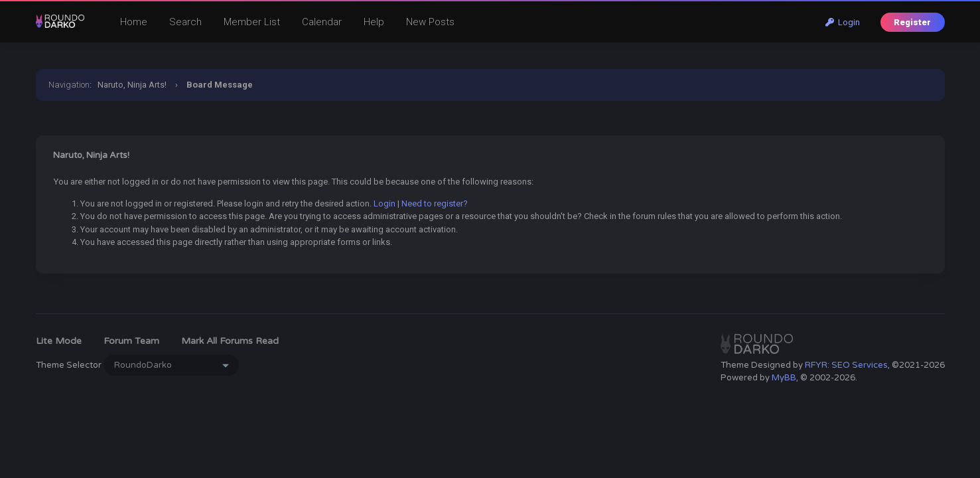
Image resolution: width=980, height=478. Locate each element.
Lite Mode (59, 341)
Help (374, 22)
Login (843, 22)
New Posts (430, 22)
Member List (252, 22)
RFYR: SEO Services (846, 365)
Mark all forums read (230, 341)
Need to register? (435, 203)
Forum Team (131, 341)
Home (134, 22)
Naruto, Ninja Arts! (132, 85)
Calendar (322, 22)
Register (912, 22)
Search (185, 22)
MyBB (784, 378)
